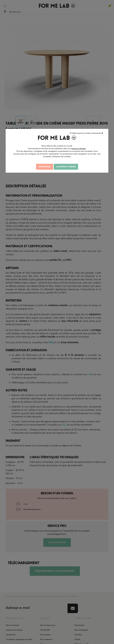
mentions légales (82, 148)
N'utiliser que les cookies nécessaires (87, 133)
